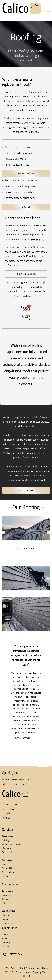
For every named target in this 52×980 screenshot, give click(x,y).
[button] (4, 532)
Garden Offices (9, 896)
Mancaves (6, 876)
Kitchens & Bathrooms (12, 872)
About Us (6, 966)
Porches (6, 904)
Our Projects (8, 970)
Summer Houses (10, 880)
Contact (5, 974)
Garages (6, 927)
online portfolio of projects (36, 417)
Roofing (5, 947)
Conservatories (9, 900)
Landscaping (8, 951)
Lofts (4, 931)
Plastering (6, 943)
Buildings (6, 868)
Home (5, 962)
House (5, 892)
